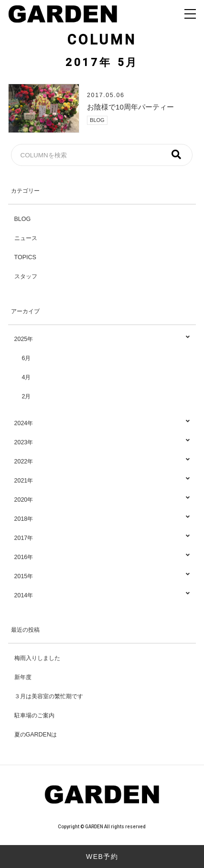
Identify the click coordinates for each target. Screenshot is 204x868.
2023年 (102, 443)
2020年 (102, 500)
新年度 (23, 677)
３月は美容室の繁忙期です (49, 696)
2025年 (102, 339)
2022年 (102, 462)
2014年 (102, 596)
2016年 (102, 557)
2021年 (102, 481)
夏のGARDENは (36, 735)
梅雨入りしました (37, 658)
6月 (27, 358)
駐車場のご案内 (34, 715)
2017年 (102, 538)
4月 (27, 377)
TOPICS (25, 257)
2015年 (102, 577)
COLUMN (102, 40)
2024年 (102, 423)
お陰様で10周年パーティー (130, 107)
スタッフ (26, 276)
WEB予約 (102, 857)
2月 (27, 396)
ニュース (26, 238)
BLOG (97, 120)
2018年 (102, 519)
